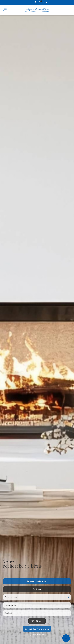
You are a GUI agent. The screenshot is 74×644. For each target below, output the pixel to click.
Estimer (37, 595)
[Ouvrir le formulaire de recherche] (37, 627)
